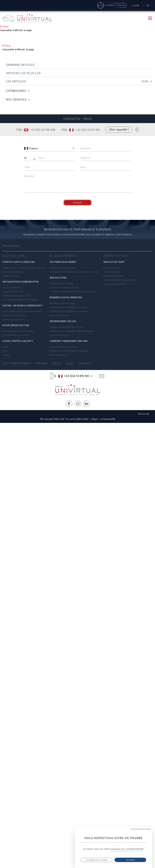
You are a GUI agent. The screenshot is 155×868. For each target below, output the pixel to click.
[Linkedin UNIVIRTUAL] (86, 404)
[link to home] (27, 18)
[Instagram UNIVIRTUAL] (78, 404)
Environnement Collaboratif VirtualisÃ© (20, 300)
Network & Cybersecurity (14, 315)
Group (57, 363)
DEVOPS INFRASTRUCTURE (16, 325)
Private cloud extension (13, 319)
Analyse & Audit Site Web (61, 283)
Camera (6, 355)
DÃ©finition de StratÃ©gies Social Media (69, 351)
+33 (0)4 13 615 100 (88, 130)
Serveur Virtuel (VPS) (12, 288)
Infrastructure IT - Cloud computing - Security (24, 268)
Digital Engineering (11, 276)
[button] (73, 148)
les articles (16, 81)
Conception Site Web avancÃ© (64, 288)
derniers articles (20, 65)
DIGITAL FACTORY (116, 256)
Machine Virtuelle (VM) (13, 292)
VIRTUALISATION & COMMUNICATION (20, 282)
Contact (85, 363)
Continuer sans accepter (141, 829)
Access (6, 347)
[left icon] (26, 148)
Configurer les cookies (97, 860)
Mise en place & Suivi (60, 315)
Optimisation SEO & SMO (115, 284)
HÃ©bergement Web (113, 276)
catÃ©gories (18, 91)
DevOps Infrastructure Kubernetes (18, 331)
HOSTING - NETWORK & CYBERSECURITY (22, 306)
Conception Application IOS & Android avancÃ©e (73, 292)
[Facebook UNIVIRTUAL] (69, 404)
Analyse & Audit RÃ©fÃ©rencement (66, 327)
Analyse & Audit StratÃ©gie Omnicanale (68, 307)
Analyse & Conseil (112, 268)
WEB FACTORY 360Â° (114, 262)
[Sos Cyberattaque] (112, 6)
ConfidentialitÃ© (107, 419)
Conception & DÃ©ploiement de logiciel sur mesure (74, 272)
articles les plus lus (23, 73)
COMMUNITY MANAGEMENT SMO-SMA (69, 341)
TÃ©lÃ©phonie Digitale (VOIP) (16, 296)
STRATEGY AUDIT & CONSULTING (19, 262)
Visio (5, 351)
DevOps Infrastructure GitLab (16, 335)
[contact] (102, 376)
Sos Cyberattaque (17, 363)
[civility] (30, 158)
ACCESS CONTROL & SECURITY (18, 341)
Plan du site (144, 414)
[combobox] (50, 148)
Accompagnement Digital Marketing (120, 280)
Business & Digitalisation (13, 272)
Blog (70, 363)
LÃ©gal (94, 419)
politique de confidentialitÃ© (127, 849)
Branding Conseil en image (62, 303)
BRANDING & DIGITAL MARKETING (66, 297)
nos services (18, 100)
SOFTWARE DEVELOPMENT (63, 262)
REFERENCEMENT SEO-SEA (63, 321)
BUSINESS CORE (14, 256)
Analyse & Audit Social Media (63, 347)
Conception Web (111, 272)
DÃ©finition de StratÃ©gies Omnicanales (69, 311)
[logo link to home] (78, 390)
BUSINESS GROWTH (64, 256)
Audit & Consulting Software (63, 268)
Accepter (130, 860)
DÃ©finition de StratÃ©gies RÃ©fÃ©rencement (72, 331)
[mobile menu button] (150, 18)
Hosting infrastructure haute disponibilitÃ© (22, 311)
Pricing (41, 363)
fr (150, 6)
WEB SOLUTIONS (58, 278)
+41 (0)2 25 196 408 (43, 130)
